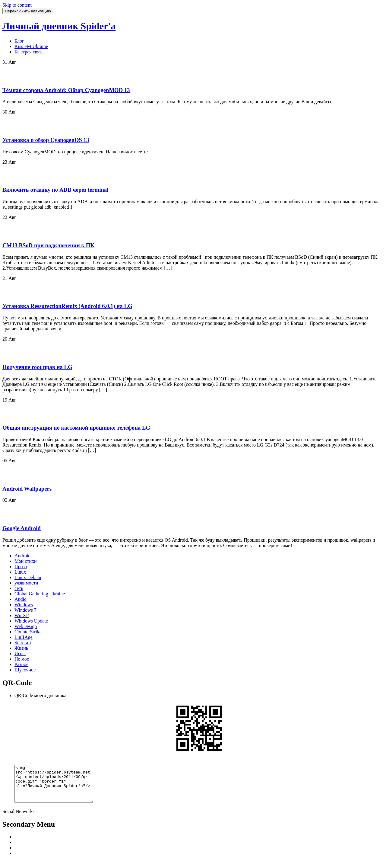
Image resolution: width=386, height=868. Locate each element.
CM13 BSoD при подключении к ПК (48, 245)
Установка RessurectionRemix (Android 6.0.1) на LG (67, 306)
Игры (20, 653)
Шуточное (25, 670)
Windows (24, 605)
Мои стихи (26, 561)
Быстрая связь (29, 52)
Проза (21, 567)
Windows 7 (25, 610)
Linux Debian (28, 577)
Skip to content (17, 5)
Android (22, 556)
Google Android (22, 528)
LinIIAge (24, 637)
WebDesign (26, 626)
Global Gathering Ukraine (40, 594)
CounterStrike (28, 632)
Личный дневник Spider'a (59, 26)
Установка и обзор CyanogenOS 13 (46, 140)
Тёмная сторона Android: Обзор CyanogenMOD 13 (66, 90)
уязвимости (26, 583)
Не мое (22, 659)
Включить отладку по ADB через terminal (55, 190)
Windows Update (31, 621)
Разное (21, 664)
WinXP (22, 615)
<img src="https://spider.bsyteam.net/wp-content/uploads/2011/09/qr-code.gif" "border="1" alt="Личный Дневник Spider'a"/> (58, 787)
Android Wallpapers (27, 489)
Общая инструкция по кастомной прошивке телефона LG (76, 428)
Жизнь (21, 648)
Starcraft (23, 643)
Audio (21, 599)
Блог (19, 41)
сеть (19, 588)
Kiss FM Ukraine (31, 46)
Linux (20, 572)
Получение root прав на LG (37, 367)
